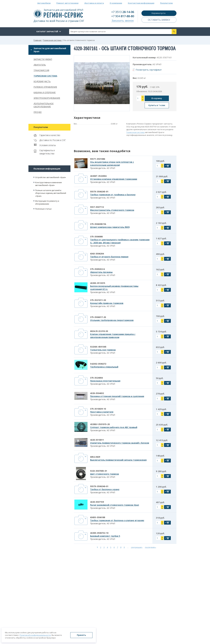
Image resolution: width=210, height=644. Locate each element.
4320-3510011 (97, 440)
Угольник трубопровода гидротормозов (112, 320)
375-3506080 (96, 237)
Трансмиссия (41, 70)
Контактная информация (141, 3)
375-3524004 (96, 378)
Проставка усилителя (102, 412)
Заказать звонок (123, 21)
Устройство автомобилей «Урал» (51, 177)
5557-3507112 (97, 207)
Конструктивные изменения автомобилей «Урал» (48, 184)
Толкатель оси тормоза (103, 350)
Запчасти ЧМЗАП (43, 59)
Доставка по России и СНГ (53, 140)
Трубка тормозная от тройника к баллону (113, 195)
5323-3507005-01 (99, 471)
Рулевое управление (45, 87)
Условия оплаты (48, 145)
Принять (81, 635)
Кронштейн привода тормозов (107, 303)
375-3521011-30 (98, 300)
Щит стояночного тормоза (104, 474)
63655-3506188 (98, 517)
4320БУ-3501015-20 (100, 424)
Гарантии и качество (50, 135)
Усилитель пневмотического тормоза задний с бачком (120, 443)
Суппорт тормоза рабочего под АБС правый (114, 427)
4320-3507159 (97, 502)
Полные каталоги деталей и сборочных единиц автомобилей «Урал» (51, 193)
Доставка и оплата (94, 3)
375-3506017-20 (98, 317)
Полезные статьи (43, 209)
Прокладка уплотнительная (105, 381)
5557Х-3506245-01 (99, 192)
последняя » (150, 547)
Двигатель (40, 65)
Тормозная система (45, 76)
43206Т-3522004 (98, 176)
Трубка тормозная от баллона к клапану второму (117, 520)
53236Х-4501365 (98, 347)
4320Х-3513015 (98, 283)
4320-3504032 (97, 393)
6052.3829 (95, 457)
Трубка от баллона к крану (105, 489)
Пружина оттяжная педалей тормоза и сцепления (117, 396)
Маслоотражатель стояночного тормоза (112, 210)
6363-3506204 (97, 254)
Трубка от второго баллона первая (109, 257)
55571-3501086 (98, 159)
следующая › (137, 547)
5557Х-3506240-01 (99, 486)
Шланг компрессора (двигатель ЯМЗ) (110, 227)
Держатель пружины (101, 272)
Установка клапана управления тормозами (114, 179)
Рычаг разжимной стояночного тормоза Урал (115, 505)
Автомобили (44, 3)
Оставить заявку (159, 20)
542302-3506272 (98, 364)
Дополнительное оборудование (44, 105)
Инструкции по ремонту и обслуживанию (47, 202)
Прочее (38, 112)
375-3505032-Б (97, 269)
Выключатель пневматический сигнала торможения (118, 460)
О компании (116, 3)
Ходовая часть (42, 81)
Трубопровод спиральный (104, 367)
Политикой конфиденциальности (35, 635)
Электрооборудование (47, 98)
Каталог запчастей (47, 31)
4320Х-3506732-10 (99, 533)
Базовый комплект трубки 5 (105, 536)
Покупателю (166, 3)
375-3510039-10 (98, 409)
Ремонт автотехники (67, 3)
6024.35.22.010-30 (99, 331)
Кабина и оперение (45, 92)
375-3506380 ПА (98, 224)
